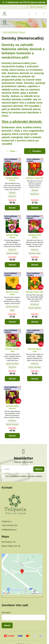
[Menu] (44, 14)
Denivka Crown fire (35, 178)
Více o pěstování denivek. (22, 121)
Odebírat (39, 469)
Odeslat (7, 625)
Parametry (35, 151)
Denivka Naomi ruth (35, 350)
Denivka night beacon (12, 407)
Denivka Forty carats (12, 293)
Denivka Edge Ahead (12, 236)
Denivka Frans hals (35, 292)
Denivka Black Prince (12, 179)
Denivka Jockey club (12, 350)
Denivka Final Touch (35, 236)
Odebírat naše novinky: (24, 462)
